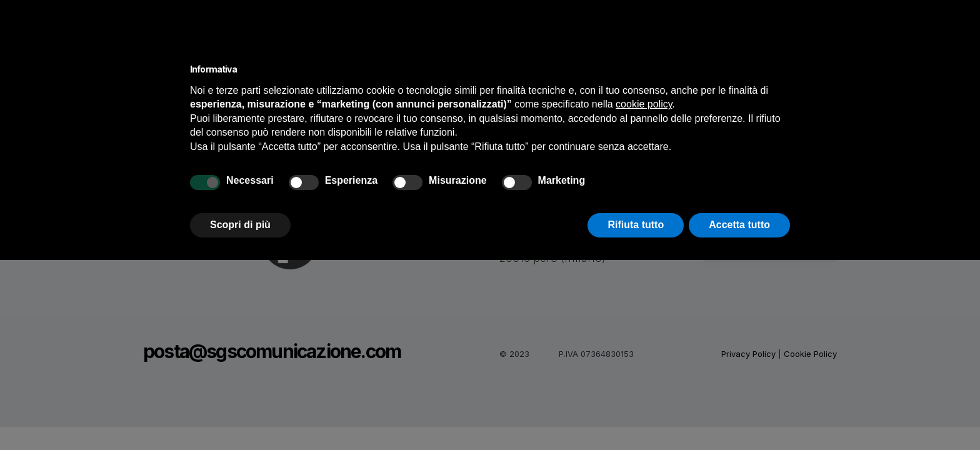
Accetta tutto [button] (739, 225)
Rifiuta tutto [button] (636, 225)
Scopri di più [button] (240, 225)
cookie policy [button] (644, 104)
